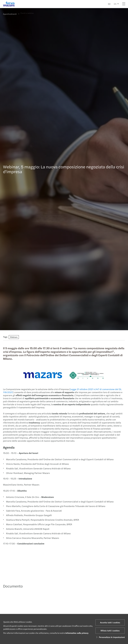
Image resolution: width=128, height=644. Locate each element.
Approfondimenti (10, 14)
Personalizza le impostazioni (110, 637)
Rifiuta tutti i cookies (110, 631)
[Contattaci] (109, 4)
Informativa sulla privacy (77, 633)
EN (115, 4)
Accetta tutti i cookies (110, 622)
